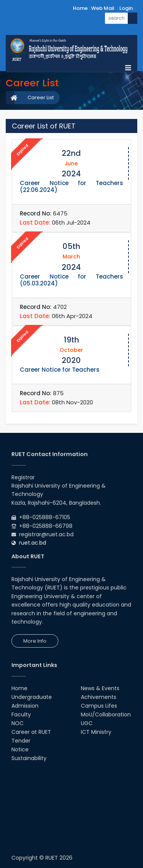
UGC (87, 723)
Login (126, 8)
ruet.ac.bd (33, 543)
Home (80, 8)
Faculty (21, 714)
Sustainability (29, 758)
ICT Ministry (96, 732)
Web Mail (103, 8)
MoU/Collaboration (106, 714)
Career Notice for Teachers (60, 370)
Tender (21, 741)
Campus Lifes (99, 706)
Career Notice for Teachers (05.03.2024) (71, 280)
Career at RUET (31, 732)
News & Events (100, 688)
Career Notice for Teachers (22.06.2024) (71, 186)
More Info (35, 641)
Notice (20, 749)
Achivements (99, 697)
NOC (18, 723)
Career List (41, 97)
